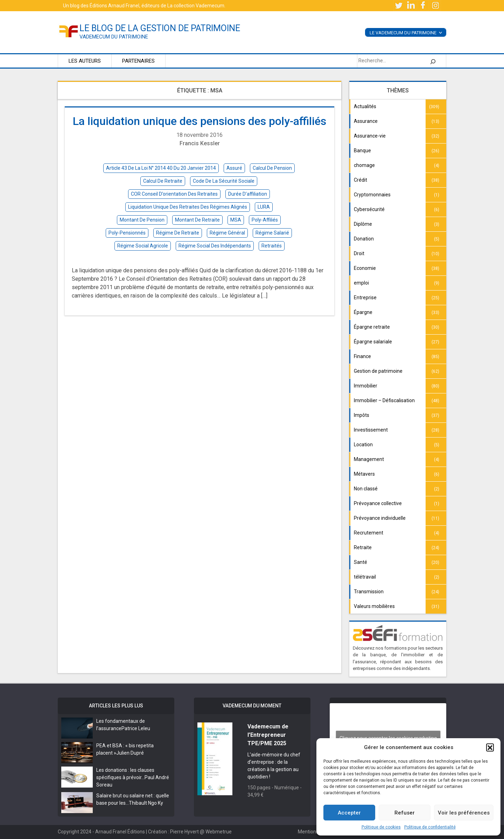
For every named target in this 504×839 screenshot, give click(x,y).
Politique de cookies (381, 827)
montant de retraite (197, 220)
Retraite (363, 547)
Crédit (360, 180)
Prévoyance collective (378, 503)
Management (369, 459)
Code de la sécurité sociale (224, 181)
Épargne (363, 312)
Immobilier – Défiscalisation (384, 400)
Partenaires (138, 61)
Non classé (366, 489)
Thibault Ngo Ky (146, 803)
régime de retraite (178, 233)
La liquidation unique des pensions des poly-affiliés (199, 121)
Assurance (366, 121)
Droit (359, 253)
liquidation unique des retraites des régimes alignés (188, 207)
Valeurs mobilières (374, 606)
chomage (364, 165)
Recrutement (369, 533)
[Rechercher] (433, 61)
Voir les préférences (464, 813)
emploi (361, 283)
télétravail (365, 577)
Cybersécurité (369, 209)
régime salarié (272, 233)
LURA (264, 207)
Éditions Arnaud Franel (114, 6)
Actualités (365, 106)
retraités (272, 246)
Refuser (405, 813)
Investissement (371, 430)
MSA (236, 220)
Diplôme (363, 224)
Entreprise (365, 298)
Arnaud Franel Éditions (120, 832)
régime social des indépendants (215, 246)
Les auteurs (85, 61)
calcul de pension (272, 168)
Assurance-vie (370, 136)
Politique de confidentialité (430, 827)
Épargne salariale (373, 342)
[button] (490, 747)
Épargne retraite (372, 327)
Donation (364, 239)
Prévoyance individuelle (380, 518)
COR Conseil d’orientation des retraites (174, 194)
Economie (365, 268)
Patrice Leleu (136, 728)
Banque (362, 151)
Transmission (369, 592)
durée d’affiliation (248, 194)
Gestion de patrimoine (378, 371)
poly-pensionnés (127, 233)
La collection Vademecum (196, 6)
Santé (360, 562)
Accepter (349, 813)
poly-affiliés (265, 220)
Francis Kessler (200, 143)
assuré (234, 168)
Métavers (364, 474)
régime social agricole (143, 246)
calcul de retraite (163, 181)
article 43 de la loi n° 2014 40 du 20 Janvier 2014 (161, 168)
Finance (362, 356)
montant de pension (142, 220)
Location (363, 445)
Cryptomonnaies (372, 195)
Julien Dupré (130, 753)
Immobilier (366, 386)
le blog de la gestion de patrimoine (160, 28)
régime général (227, 233)
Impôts (362, 415)
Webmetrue (219, 832)
